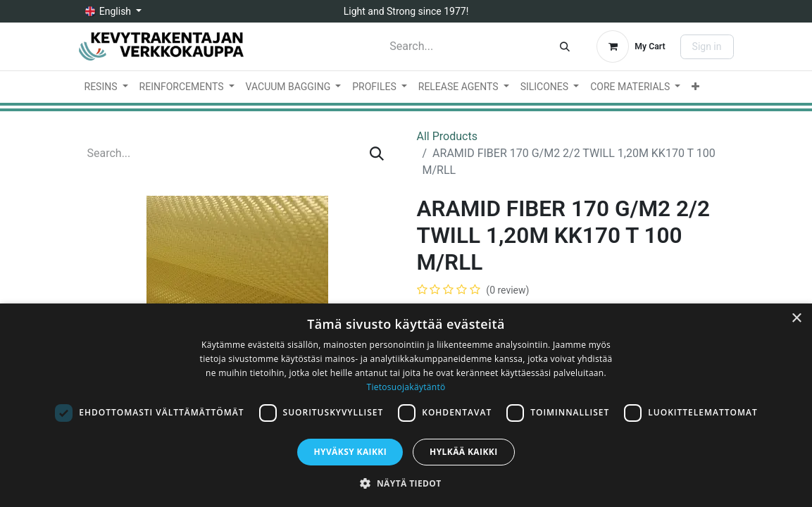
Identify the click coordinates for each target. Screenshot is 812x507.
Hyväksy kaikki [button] (350, 452)
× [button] (796, 319)
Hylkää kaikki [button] (463, 452)
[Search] (565, 46)
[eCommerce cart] (631, 46)
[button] (406, 483)
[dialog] (406, 405)
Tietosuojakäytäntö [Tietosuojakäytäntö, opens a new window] (406, 387)
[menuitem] (106, 87)
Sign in (707, 46)
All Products (447, 136)
